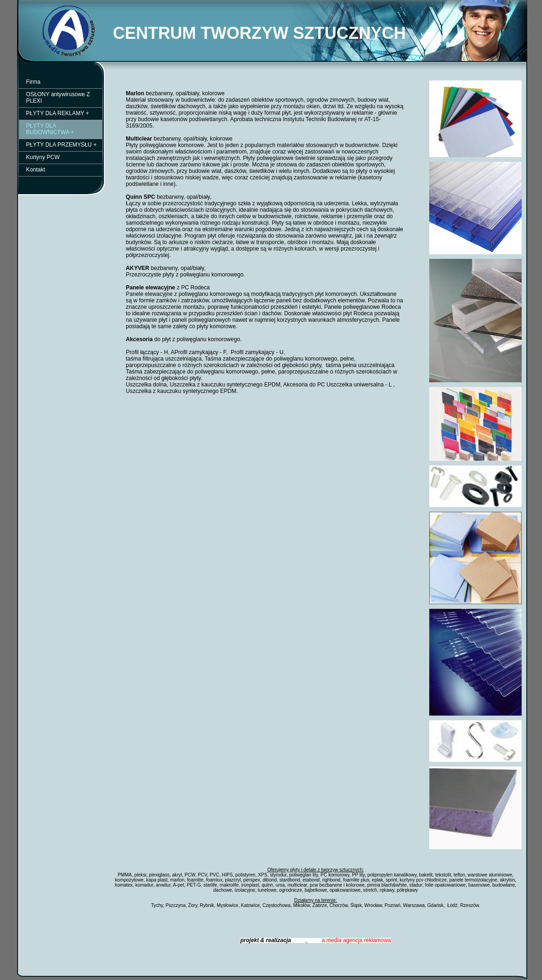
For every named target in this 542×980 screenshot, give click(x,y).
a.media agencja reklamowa (356, 940)
